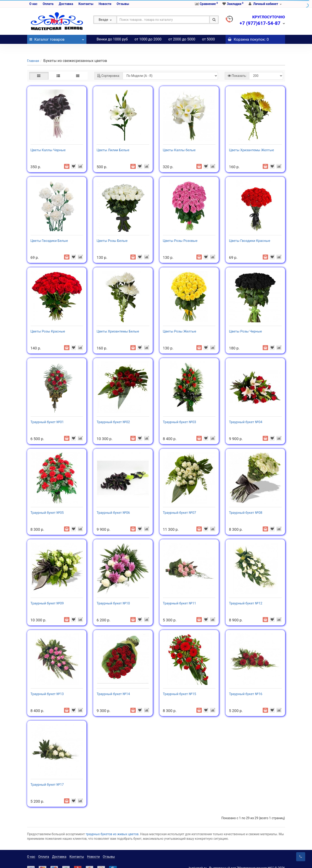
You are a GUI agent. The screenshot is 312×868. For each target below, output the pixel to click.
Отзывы (123, 4)
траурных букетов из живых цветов (112, 825)
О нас (33, 4)
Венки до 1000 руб (112, 39)
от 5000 (208, 39)
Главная (33, 52)
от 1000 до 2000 (148, 39)
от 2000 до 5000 (182, 39)
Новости (105, 4)
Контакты (86, 4)
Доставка (66, 4)
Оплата (48, 4)
